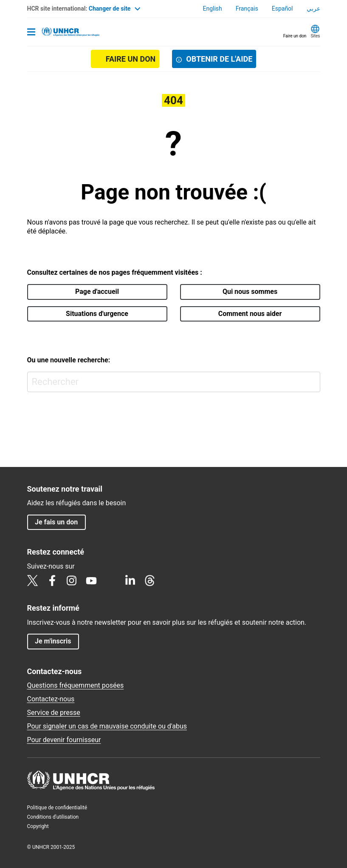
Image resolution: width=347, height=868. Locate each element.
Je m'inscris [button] (53, 641)
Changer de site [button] (115, 9)
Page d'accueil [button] (97, 292)
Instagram (72, 581)
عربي (313, 9)
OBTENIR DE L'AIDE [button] (219, 59)
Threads (150, 581)
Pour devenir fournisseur (64, 740)
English (212, 9)
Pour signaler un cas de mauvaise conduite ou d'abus (107, 726)
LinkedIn (130, 581)
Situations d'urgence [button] (97, 314)
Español (282, 9)
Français (247, 9)
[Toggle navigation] (31, 33)
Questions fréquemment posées (76, 685)
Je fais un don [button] (56, 522)
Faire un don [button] (295, 36)
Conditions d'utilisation (53, 817)
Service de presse (54, 713)
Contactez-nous (51, 699)
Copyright (38, 826)
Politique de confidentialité (57, 808)
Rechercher (312, 380)
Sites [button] (315, 36)
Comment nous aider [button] (250, 314)
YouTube (91, 581)
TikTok (111, 581)
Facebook (52, 581)
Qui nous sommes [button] (250, 292)
